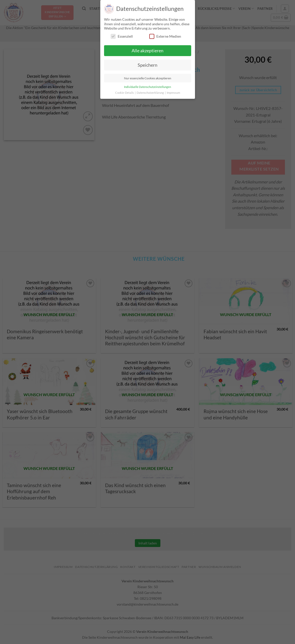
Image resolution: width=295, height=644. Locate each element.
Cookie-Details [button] (125, 93)
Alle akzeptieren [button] (147, 51)
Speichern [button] (147, 65)
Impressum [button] (173, 93)
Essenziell (122, 36)
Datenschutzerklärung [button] (151, 93)
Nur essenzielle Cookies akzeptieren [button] (148, 78)
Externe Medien (165, 36)
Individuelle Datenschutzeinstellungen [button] (147, 87)
